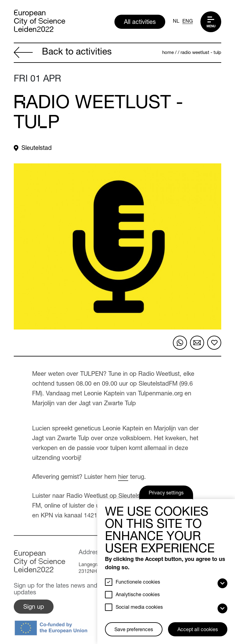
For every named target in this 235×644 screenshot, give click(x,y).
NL (176, 22)
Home (168, 53)
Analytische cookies (138, 595)
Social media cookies (139, 608)
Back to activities (63, 53)
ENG (188, 22)
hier (123, 478)
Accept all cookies (198, 630)
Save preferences (134, 630)
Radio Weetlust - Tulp (201, 53)
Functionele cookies (138, 583)
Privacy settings (166, 493)
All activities (140, 23)
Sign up (34, 608)
